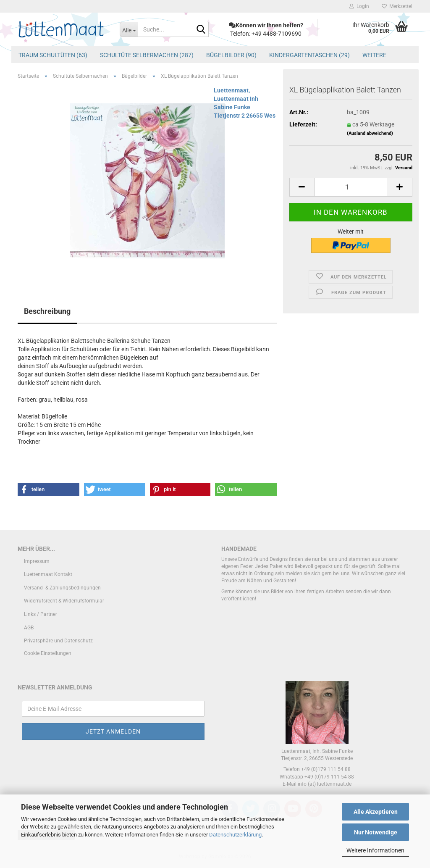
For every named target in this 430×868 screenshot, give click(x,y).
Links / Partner (41, 614)
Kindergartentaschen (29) (309, 55)
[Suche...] (129, 29)
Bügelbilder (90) (231, 55)
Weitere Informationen (375, 850)
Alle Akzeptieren (376, 812)
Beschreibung (47, 311)
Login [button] (359, 6)
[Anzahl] (351, 187)
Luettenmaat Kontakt (48, 574)
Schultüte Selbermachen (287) (147, 55)
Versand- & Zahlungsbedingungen (62, 588)
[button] (302, 187)
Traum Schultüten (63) (53, 55)
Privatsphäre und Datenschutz (58, 641)
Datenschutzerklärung (235, 835)
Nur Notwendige (376, 832)
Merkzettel (397, 6)
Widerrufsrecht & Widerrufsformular (64, 601)
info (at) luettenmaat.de (325, 784)
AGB (29, 628)
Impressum (37, 561)
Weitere (374, 55)
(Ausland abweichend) (370, 133)
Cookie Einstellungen (48, 653)
